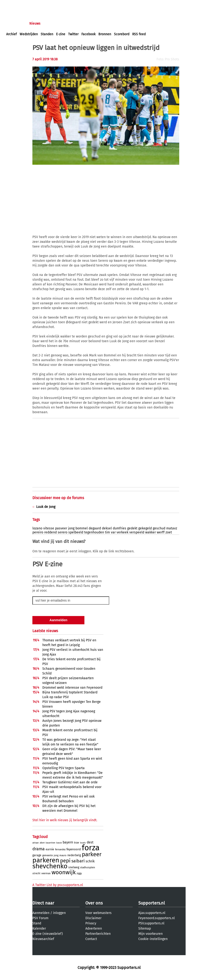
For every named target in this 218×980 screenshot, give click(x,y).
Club (89, 24)
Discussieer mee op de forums (58, 498)
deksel (107, 528)
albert (42, 843)
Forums (52, 24)
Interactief (72, 24)
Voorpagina (15, 24)
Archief (11, 34)
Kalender (39, 929)
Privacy (91, 923)
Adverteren (94, 929)
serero (63, 532)
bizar (77, 843)
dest (90, 842)
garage (37, 855)
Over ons (94, 903)
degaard (95, 528)
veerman (46, 874)
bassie (59, 843)
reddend (50, 532)
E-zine (61, 34)
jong (71, 528)
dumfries (120, 528)
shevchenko (50, 866)
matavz (172, 528)
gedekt (132, 528)
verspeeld (137, 532)
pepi (65, 861)
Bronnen (105, 34)
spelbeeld (76, 532)
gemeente (48, 856)
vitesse (49, 528)
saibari (78, 861)
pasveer (61, 528)
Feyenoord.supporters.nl (157, 918)
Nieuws (35, 24)
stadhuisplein (88, 868)
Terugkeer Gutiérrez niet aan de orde (70, 782)
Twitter (73, 34)
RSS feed (139, 34)
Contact (91, 939)
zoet (169, 532)
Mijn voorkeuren (150, 934)
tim (107, 532)
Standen (47, 34)
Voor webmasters (98, 913)
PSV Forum (40, 918)
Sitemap (145, 929)
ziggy (79, 874)
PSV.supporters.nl (151, 923)
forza (91, 848)
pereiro (38, 532)
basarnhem (50, 843)
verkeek (122, 532)
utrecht (36, 874)
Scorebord (122, 34)
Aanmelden (41, 913)
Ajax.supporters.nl (152, 913)
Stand (37, 923)
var (113, 532)
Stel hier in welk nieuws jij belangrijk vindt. (65, 820)
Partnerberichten (98, 934)
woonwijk (64, 872)
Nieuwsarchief (43, 939)
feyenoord (74, 849)
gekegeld (145, 528)
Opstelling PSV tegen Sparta (63, 768)
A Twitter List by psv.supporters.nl (58, 885)
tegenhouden (94, 532)
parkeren (46, 860)
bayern (68, 842)
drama (39, 849)
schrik (90, 861)
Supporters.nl (152, 903)
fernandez (60, 850)
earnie (50, 849)
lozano (37, 528)
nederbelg (74, 855)
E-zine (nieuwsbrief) (48, 934)
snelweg (74, 867)
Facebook (88, 34)
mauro (63, 856)
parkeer (92, 854)
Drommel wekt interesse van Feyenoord (72, 688)
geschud (159, 528)
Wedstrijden (29, 34)
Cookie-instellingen (153, 939)
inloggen (13, 4)
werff (161, 532)
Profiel (103, 24)
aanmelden (31, 4)
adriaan (36, 843)
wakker (150, 532)
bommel (82, 528)
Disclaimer (93, 918)
